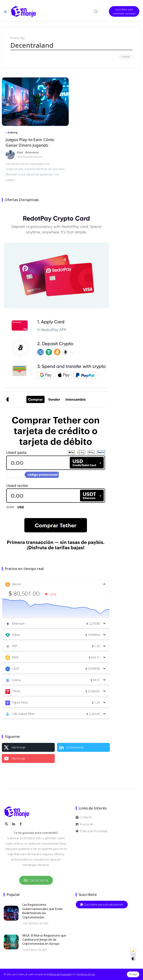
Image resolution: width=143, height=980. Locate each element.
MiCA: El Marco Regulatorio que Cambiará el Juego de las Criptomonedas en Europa (44, 940)
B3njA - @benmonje (28, 152)
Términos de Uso (86, 974)
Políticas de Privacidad (59, 974)
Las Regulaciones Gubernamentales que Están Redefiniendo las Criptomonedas (43, 911)
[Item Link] (35, 102)
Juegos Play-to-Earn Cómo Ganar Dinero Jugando (30, 142)
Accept (133, 974)
